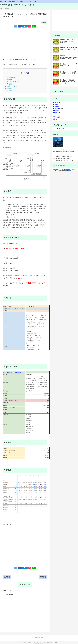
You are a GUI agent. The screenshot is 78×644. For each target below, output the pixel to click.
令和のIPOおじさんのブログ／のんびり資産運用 (17, 5)
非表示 (26, 73)
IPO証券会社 (57, 109)
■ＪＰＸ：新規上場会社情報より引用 (12, 372)
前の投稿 (43, 577)
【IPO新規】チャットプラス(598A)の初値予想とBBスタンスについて (68, 41)
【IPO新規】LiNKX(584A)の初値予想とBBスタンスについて (68, 65)
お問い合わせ (34, 1)
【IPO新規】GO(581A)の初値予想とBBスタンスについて (68, 73)
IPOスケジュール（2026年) (8, 1)
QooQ (42, 643)
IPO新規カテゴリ (25, 584)
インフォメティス (30, 306)
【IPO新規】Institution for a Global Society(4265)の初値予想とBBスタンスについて (68, 57)
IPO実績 (55, 107)
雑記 (54, 119)
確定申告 (55, 117)
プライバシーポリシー (23, 1)
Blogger (55, 102)
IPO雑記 (55, 105)
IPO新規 (44, 22)
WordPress (56, 115)
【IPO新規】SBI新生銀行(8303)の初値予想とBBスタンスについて (68, 81)
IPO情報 (55, 111)
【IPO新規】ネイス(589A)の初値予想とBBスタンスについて (68, 49)
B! (24, 26)
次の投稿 (7, 577)
